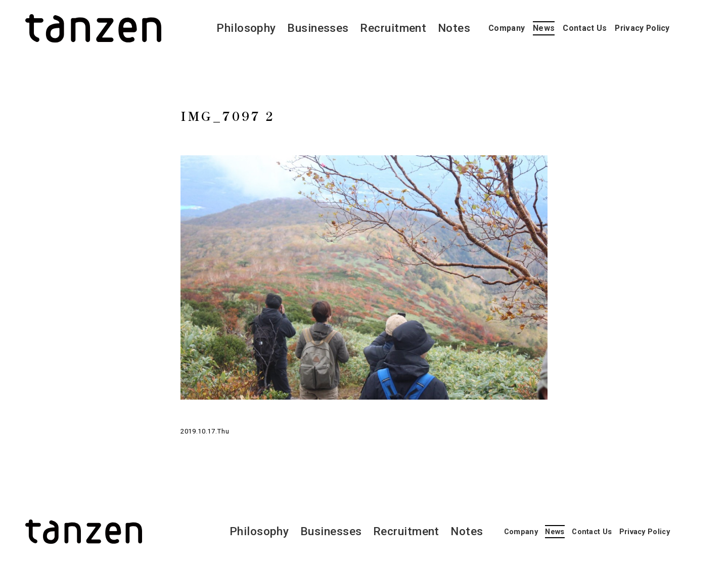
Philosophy (246, 28)
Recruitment (393, 28)
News (544, 28)
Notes (454, 28)
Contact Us (585, 28)
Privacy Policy (642, 28)
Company (507, 28)
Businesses (318, 28)
